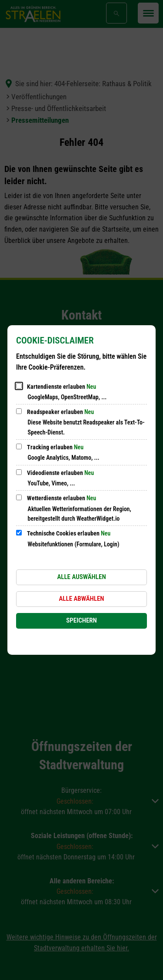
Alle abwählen (81, 599)
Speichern (81, 620)
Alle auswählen (81, 577)
